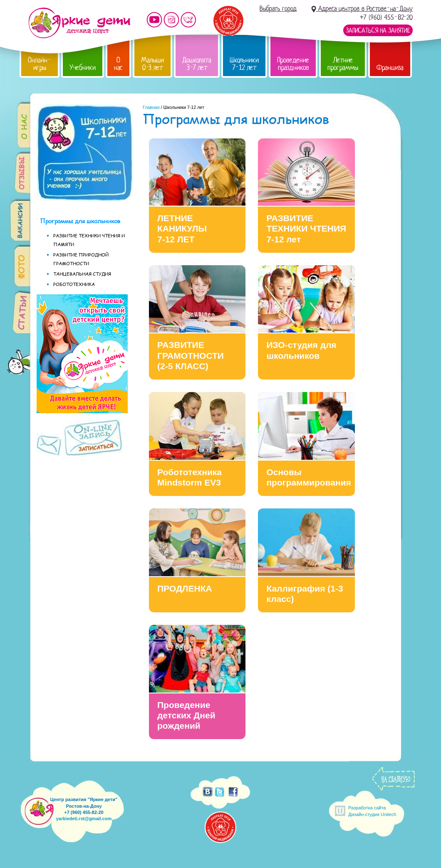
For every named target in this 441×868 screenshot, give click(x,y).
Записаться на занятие (378, 30)
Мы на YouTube (154, 20)
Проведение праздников (293, 64)
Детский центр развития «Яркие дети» (79, 23)
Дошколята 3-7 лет (197, 64)
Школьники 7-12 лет (244, 64)
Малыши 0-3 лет (152, 64)
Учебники (83, 68)
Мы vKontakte (188, 20)
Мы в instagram (171, 20)
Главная (151, 107)
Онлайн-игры (40, 64)
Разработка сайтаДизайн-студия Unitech (372, 811)
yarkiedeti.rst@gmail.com (84, 819)
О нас (118, 64)
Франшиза (390, 68)
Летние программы (343, 64)
